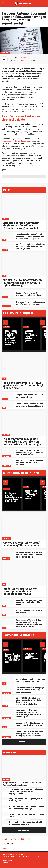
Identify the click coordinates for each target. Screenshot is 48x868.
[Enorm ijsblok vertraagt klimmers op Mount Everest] (31, 645)
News (6, 650)
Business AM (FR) (24, 856)
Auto (4, 727)
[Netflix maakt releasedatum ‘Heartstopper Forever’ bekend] (31, 483)
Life (4, 584)
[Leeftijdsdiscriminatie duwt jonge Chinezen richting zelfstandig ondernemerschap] (8, 689)
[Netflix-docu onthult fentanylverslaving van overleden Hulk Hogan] (14, 484)
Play (4, 240)
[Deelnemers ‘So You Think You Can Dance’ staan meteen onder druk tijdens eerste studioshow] (8, 621)
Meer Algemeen (32, 830)
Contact (5, 863)
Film (4, 408)
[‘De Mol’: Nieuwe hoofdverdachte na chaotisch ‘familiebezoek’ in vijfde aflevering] (24, 264)
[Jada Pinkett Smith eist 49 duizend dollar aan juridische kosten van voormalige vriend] (8, 245)
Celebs (5, 250)
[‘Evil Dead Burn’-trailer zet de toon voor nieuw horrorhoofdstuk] (8, 680)
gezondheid (7, 466)
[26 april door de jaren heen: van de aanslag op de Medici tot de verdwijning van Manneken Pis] (8, 733)
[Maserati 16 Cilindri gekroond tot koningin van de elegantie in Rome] (8, 724)
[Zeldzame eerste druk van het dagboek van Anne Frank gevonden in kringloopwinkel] (24, 207)
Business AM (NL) (9, 856)
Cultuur (5, 219)
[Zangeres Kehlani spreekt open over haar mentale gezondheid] (8, 294)
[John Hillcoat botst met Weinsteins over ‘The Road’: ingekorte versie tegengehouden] (5, 790)
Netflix (26, 487)
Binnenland (7, 737)
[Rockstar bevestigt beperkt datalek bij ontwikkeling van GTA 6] (5, 822)
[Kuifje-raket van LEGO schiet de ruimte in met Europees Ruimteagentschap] (24, 768)
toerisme (6, 558)
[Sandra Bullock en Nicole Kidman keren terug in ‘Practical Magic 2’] (8, 405)
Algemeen (5, 53)
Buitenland (6, 306)
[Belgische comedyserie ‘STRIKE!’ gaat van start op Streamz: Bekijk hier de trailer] (24, 367)
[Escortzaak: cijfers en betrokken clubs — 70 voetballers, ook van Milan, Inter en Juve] (8, 711)
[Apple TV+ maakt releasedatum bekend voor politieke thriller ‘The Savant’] (8, 601)
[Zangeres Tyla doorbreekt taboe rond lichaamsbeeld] (8, 396)
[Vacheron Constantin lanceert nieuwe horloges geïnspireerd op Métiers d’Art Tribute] (8, 452)
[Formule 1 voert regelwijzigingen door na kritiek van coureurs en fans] (13, 646)
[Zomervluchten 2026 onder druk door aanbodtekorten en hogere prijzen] (8, 554)
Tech (23, 839)
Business (6, 435)
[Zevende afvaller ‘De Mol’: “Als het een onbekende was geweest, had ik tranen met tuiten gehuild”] (8, 236)
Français (6, 848)
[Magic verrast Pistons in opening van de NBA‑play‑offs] (5, 798)
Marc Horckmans (23, 58)
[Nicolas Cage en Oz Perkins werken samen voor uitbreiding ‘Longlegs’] (5, 806)
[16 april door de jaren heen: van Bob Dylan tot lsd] (5, 814)
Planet (17, 839)
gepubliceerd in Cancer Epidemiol (16, 141)
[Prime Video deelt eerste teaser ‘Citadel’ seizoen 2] (8, 611)
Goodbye (35, 856)
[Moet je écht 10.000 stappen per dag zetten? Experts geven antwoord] (8, 462)
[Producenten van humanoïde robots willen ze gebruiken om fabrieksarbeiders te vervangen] (24, 423)
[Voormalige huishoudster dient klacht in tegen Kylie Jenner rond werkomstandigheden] (8, 699)
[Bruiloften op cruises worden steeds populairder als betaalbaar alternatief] (24, 573)
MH (5, 59)
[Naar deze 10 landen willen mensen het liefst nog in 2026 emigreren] (8, 303)
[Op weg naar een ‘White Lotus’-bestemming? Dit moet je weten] (24, 527)
